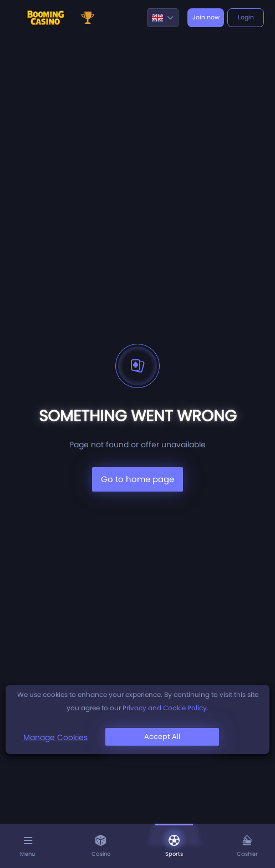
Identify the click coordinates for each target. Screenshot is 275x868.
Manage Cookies (55, 737)
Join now (206, 17)
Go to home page (137, 479)
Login (246, 17)
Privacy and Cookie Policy (165, 708)
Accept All (162, 737)
